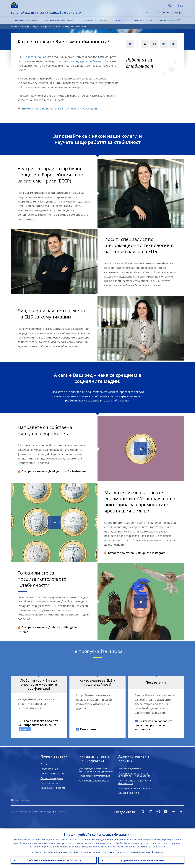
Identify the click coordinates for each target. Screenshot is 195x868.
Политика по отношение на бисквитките (135, 782)
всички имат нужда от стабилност (81, 61)
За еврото (103, 20)
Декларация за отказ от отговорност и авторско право (97, 770)
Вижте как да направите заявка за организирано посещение (154, 725)
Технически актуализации (95, 776)
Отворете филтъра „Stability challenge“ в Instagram (47, 629)
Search (170, 6)
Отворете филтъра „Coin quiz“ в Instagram (135, 553)
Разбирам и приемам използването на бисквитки (54, 860)
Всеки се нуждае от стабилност (71, 27)
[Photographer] (182, 226)
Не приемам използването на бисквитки (141, 860)
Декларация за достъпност (134, 788)
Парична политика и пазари (26, 20)
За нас (44, 764)
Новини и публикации (142, 20)
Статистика (87, 20)
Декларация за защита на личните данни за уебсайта (134, 774)
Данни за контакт (51, 783)
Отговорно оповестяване (94, 781)
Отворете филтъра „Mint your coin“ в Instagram (52, 471)
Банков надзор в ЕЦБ (170, 20)
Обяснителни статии (53, 774)
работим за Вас (36, 57)
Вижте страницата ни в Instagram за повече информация (57, 108)
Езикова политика (129, 793)
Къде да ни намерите (53, 788)
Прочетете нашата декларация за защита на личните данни (68, 851)
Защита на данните (130, 768)
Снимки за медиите (52, 778)
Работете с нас (49, 769)
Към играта (88, 729)
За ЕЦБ (144, 13)
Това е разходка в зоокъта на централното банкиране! (38, 723)
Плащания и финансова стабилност (60, 20)
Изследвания (120, 20)
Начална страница (20, 27)
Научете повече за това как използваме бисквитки (136, 851)
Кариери (178, 13)
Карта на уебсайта (21, 800)
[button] (175, 6)
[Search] (154, 5)
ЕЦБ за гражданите (161, 13)
